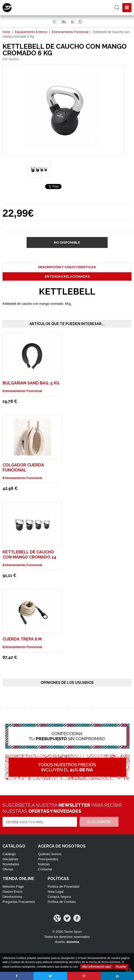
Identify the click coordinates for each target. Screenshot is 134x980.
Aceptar (121, 967)
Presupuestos (48, 859)
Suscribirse (99, 822)
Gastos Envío (12, 892)
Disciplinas (10, 859)
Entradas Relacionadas (67, 276)
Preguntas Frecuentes (19, 902)
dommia (73, 942)
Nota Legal (56, 892)
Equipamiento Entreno (31, 32)
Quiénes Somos (50, 854)
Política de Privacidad (63, 886)
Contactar (45, 869)
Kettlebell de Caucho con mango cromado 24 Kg (29, 557)
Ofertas (8, 869)
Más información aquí (97, 967)
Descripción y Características (67, 267)
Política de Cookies (62, 902)
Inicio (6, 32)
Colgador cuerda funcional (23, 468)
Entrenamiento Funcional (70, 32)
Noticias (44, 864)
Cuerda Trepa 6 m (22, 639)
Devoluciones (12, 897)
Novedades (11, 864)
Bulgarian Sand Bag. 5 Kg (31, 383)
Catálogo (9, 854)
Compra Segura (59, 897)
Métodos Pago (13, 886)
